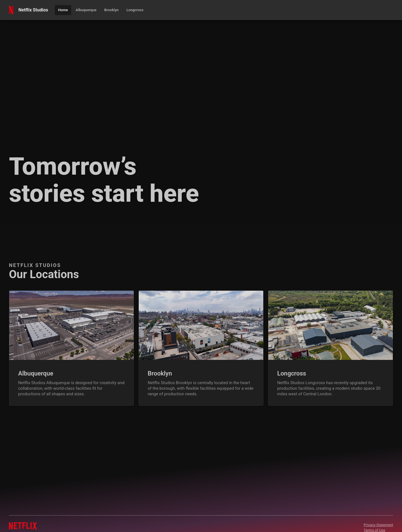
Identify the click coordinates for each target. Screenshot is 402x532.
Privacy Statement (378, 525)
